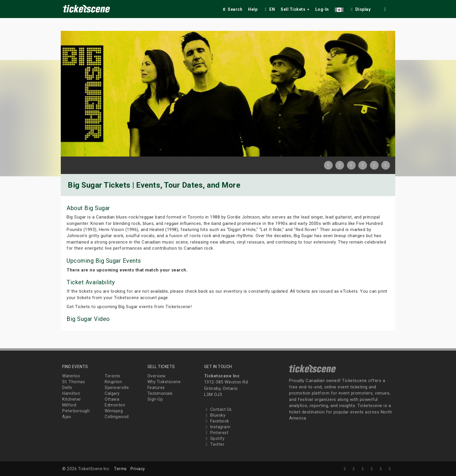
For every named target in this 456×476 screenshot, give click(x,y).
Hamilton (71, 393)
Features (156, 388)
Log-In (322, 9)
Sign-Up (155, 399)
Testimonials (160, 393)
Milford (69, 405)
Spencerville (117, 388)
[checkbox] (360, 8)
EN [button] (269, 9)
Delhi (67, 388)
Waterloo (71, 376)
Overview (157, 376)
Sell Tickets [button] (295, 9)
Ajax (67, 417)
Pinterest (216, 433)
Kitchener (72, 399)
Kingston (113, 382)
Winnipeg (114, 411)
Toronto (113, 376)
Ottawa (112, 399)
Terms (120, 469)
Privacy (138, 469)
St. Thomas (74, 382)
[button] (339, 8)
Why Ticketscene (164, 382)
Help (253, 9)
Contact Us (218, 409)
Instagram (217, 427)
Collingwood (117, 417)
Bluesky (215, 415)
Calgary (112, 393)
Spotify (214, 438)
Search (232, 9)
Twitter (214, 444)
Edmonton (115, 405)
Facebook (217, 421)
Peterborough (76, 411)
